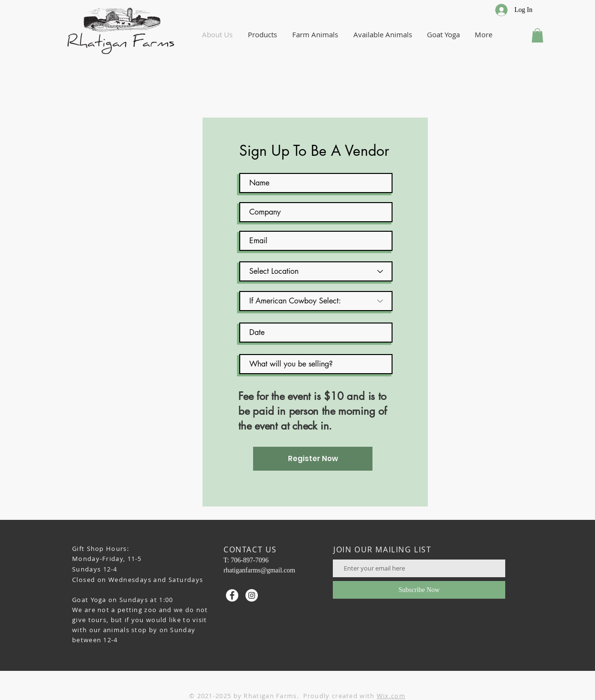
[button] (537, 35)
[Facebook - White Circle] (232, 595)
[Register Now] (313, 459)
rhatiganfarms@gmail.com (259, 570)
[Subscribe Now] (419, 590)
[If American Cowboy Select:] (316, 301)
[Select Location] (316, 271)
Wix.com (391, 696)
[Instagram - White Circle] (252, 595)
